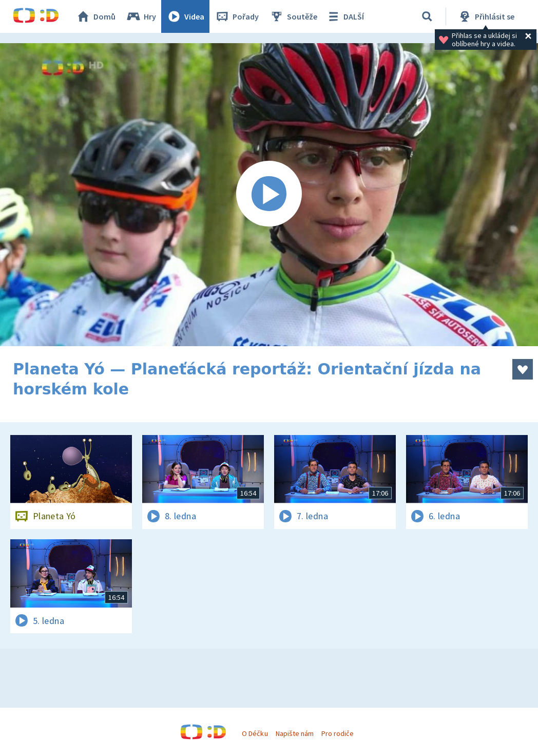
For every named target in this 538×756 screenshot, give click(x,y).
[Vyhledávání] (427, 16)
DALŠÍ (345, 16)
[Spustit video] (269, 195)
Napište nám (295, 733)
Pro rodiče (338, 733)
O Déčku (255, 733)
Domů (95, 16)
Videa (185, 16)
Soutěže (293, 16)
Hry (141, 16)
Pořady (237, 16)
